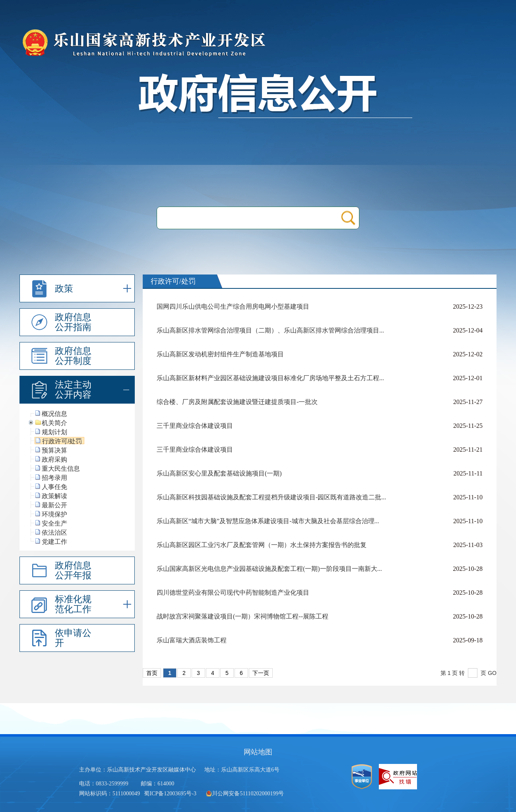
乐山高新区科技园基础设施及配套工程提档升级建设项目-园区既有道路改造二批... (271, 497)
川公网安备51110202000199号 (245, 794)
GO (492, 673)
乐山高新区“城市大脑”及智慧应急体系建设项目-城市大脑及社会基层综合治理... (268, 521)
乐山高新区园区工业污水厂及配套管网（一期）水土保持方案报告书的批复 (262, 545)
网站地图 (258, 752)
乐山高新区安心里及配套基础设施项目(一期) (219, 473)
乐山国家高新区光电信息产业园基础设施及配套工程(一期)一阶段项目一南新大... (269, 569)
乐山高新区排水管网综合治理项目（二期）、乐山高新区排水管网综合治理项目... (270, 330)
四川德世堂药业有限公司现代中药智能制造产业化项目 (233, 593)
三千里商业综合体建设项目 (195, 426)
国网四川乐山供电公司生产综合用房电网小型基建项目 (233, 306)
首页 (152, 673)
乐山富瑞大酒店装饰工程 (192, 640)
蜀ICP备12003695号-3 (171, 794)
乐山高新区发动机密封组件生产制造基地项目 (220, 354)
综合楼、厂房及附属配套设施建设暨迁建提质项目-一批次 (237, 402)
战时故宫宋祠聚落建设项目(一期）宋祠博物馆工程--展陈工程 (242, 616)
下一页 (261, 673)
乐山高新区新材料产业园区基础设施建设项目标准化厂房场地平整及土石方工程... (270, 378)
